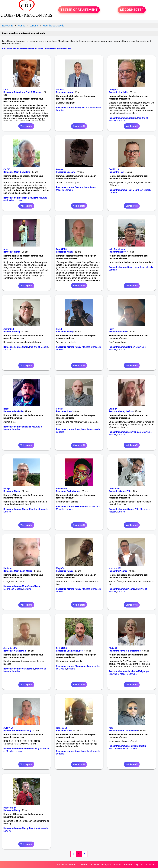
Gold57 (60, 409)
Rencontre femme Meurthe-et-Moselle (52, 48)
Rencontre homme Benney (122, 347)
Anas (6, 249)
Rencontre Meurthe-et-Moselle (17, 48)
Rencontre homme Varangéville (19, 669)
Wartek (60, 169)
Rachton (7, 568)
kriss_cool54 (115, 568)
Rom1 (112, 329)
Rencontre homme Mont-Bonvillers (21, 198)
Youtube (128, 865)
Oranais (60, 90)
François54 (61, 728)
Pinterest (117, 865)
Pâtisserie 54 (10, 808)
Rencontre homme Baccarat (70, 187)
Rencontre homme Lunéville (123, 118)
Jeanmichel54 (10, 648)
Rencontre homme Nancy (68, 108)
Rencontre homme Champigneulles (73, 666)
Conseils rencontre (66, 865)
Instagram (106, 865)
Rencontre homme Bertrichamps (72, 507)
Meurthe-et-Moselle (91, 108)
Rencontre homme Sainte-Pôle (124, 509)
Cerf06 (7, 169)
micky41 (8, 489)
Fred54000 (61, 249)
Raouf (6, 409)
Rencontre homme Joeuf (68, 429)
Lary (6, 90)
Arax (111, 728)
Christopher (114, 489)
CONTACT (151, 865)
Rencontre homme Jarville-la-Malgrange (129, 671)
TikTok (84, 865)
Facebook (94, 865)
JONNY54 (8, 728)
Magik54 (60, 568)
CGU (142, 865)
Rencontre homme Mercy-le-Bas (125, 432)
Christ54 (113, 648)
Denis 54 (113, 409)
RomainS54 (62, 489)
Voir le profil (26, 126)
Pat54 (59, 329)
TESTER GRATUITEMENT (79, 10)
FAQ (136, 865)
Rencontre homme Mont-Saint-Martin (22, 586)
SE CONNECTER (132, 10)
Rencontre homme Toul (120, 190)
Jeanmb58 (9, 329)
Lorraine (60, 110)
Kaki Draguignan (117, 249)
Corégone (113, 90)
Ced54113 (114, 169)
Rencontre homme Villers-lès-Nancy (21, 749)
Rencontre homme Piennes (122, 589)
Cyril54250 (61, 648)
